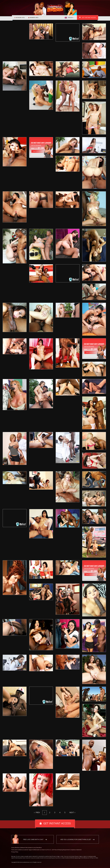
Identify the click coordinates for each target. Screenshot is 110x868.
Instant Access (32, 848)
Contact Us (44, 850)
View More (39, 848)
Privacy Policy (15, 852)
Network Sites (20, 18)
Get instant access (89, 17)
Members (18, 848)
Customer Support (28, 850)
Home (13, 848)
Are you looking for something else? (76, 839)
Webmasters (37, 850)
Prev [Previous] (38, 812)
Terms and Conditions (17, 850)
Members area (34, 18)
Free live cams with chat (33, 839)
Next (72, 812)
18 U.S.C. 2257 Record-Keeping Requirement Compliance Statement (64, 850)
